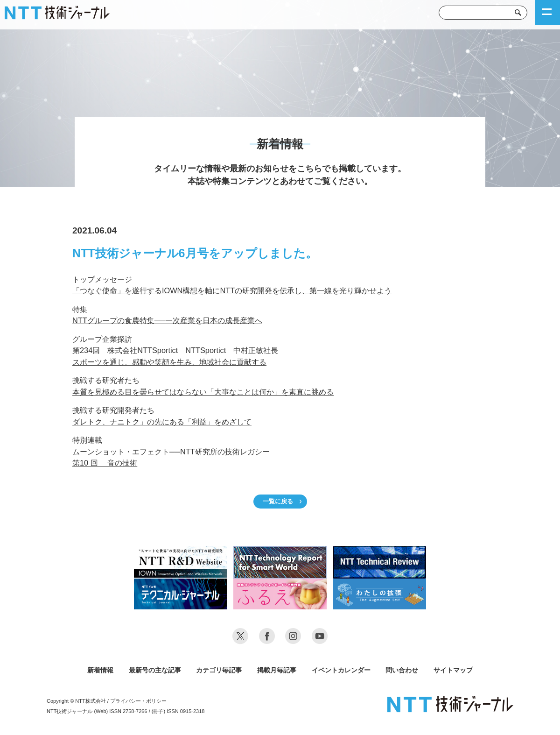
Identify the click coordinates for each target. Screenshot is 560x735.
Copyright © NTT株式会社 (76, 701)
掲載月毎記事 (277, 670)
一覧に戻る (278, 501)
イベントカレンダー (341, 670)
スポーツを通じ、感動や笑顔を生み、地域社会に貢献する (169, 362)
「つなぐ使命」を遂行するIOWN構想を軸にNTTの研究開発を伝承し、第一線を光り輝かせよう (232, 290)
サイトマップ (453, 670)
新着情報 (100, 670)
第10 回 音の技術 (105, 463)
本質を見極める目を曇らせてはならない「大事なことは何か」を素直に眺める (203, 392)
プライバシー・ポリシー (138, 701)
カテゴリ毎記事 (219, 670)
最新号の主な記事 (155, 670)
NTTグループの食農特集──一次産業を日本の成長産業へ (167, 320)
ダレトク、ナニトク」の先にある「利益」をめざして (162, 422)
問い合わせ (402, 670)
